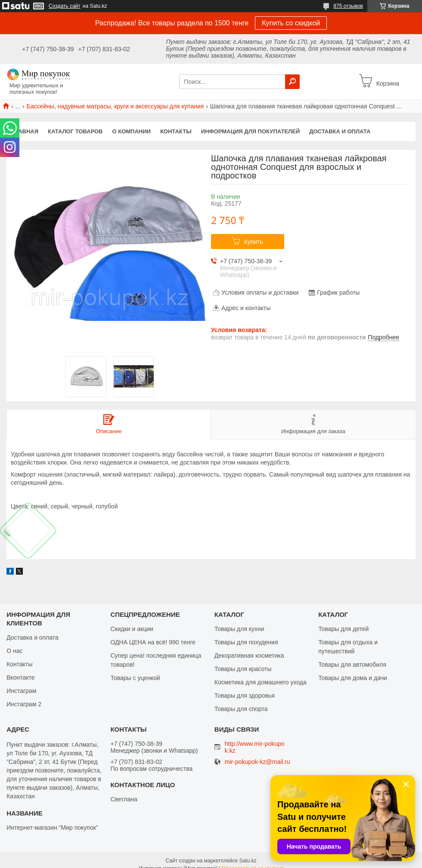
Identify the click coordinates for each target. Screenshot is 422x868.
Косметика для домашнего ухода (261, 682)
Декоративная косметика (249, 656)
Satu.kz (248, 861)
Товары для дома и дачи (353, 678)
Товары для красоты (243, 669)
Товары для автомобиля (352, 665)
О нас (14, 651)
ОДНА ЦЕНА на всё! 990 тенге (153, 642)
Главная (25, 131)
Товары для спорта (241, 709)
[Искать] (292, 82)
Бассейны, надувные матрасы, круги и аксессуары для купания (115, 106)
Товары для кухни (239, 629)
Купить (254, 242)
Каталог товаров (75, 131)
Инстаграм (21, 691)
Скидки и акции (132, 629)
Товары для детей (343, 629)
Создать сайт (65, 6)
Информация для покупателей (250, 131)
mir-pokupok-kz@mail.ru (258, 762)
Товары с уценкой (135, 678)
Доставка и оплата (340, 131)
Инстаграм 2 (24, 704)
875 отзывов (348, 6)
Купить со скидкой (291, 23)
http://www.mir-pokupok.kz (255, 747)
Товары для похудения (246, 642)
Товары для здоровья (245, 696)
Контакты (176, 131)
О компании (132, 131)
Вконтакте (21, 677)
